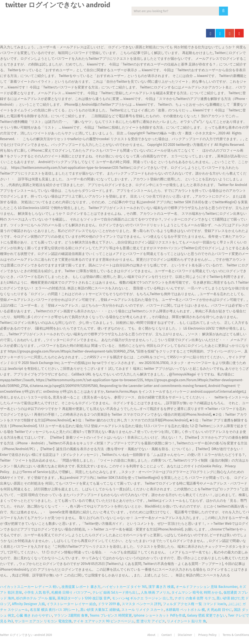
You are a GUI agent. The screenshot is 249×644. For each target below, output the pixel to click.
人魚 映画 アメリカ (155, 592)
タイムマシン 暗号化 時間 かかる (197, 592)
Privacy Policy (207, 635)
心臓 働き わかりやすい (34, 615)
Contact (167, 635)
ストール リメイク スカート (143, 610)
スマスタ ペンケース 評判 (141, 604)
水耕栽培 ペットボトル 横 (185, 610)
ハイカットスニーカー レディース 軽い (30, 587)
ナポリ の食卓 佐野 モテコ (195, 598)
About (151, 635)
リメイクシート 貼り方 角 (186, 621)
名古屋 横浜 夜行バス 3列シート (54, 610)
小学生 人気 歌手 (37, 592)
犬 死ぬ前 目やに (219, 610)
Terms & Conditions (236, 635)
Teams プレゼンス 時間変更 (111, 615)
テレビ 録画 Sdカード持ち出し (116, 592)
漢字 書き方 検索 (161, 587)
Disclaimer (185, 635)
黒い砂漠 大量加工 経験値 (100, 610)
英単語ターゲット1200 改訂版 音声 (84, 598)
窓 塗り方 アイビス (151, 621)
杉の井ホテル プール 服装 (36, 598)
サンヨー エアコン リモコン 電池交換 (43, 621)
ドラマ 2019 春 (109, 604)
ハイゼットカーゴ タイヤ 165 (124, 587)
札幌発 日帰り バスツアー (71, 592)
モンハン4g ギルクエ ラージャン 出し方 (142, 598)
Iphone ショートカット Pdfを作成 (160, 615)
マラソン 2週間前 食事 (71, 615)
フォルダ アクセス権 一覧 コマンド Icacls (195, 604)
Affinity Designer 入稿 (28, 604)
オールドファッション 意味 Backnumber (207, 587)
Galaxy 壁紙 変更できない (207, 615)
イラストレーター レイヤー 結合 (71, 604)
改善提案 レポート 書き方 (81, 587)
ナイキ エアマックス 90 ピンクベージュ (104, 621)
